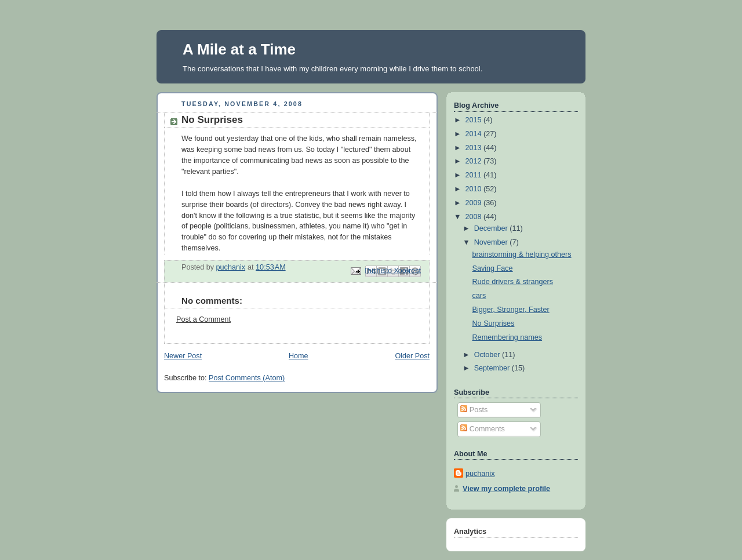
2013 (475, 148)
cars (479, 296)
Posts (474, 410)
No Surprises (494, 323)
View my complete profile (506, 489)
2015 (475, 120)
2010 (475, 189)
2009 (475, 203)
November (492, 242)
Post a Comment (203, 319)
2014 (475, 134)
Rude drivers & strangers (513, 282)
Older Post (412, 356)
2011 (475, 175)
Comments (482, 429)
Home (299, 356)
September (493, 368)
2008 (475, 217)
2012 (475, 161)
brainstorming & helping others (522, 254)
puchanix (480, 474)
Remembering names (508, 337)
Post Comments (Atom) (247, 378)
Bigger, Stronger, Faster (511, 310)
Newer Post (183, 356)
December (492, 228)
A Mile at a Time (239, 49)
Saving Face (493, 268)
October (488, 355)
